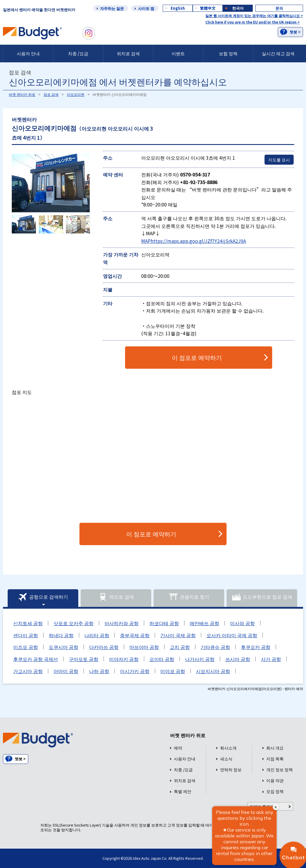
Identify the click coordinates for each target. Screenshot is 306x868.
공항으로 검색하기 (43, 597)
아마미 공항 (66, 671)
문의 (279, 8)
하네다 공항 (61, 635)
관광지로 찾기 (189, 597)
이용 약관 (275, 781)
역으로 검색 (116, 597)
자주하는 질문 (112, 8)
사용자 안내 (28, 53)
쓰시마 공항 (238, 659)
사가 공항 (271, 659)
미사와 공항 (242, 623)
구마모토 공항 (84, 659)
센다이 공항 (26, 635)
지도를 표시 (279, 160)
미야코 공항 (173, 671)
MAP (146, 241)
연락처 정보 (231, 770)
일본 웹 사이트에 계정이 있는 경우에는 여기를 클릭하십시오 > (254, 15)
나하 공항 (99, 671)
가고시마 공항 (28, 671)
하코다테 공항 (164, 623)
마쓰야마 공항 (144, 647)
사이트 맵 (146, 8)
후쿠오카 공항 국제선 (36, 659)
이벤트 (178, 53)
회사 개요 (275, 748)
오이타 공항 (162, 659)
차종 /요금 (78, 53)
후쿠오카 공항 (256, 647)
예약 (178, 748)
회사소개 (228, 748)
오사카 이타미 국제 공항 (232, 635)
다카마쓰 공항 (104, 647)
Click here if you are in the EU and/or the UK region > (253, 22)
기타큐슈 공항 (215, 647)
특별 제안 (183, 791)
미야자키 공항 (124, 659)
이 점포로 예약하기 (197, 357)
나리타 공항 (97, 635)
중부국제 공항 (135, 635)
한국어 (238, 8)
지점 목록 (275, 759)
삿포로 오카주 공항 (74, 623)
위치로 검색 (128, 53)
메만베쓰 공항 (204, 623)
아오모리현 (76, 94)
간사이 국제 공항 (178, 635)
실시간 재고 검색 (278, 53)
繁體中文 (208, 8)
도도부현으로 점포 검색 (262, 597)
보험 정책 (228, 53)
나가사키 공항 (200, 659)
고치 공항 (180, 647)
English (178, 8)
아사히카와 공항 (122, 623)
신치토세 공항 (28, 623)
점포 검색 (51, 94)
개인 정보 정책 (280, 770)
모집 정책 (275, 791)
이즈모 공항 (26, 647)
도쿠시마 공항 (64, 647)
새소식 (226, 759)
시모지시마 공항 (213, 671)
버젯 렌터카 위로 (22, 94)
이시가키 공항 (135, 671)
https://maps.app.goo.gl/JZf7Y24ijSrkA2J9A (198, 241)
